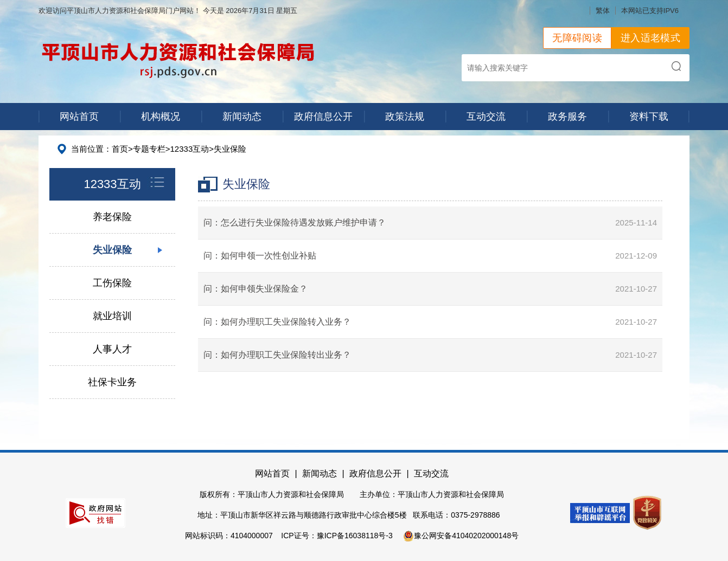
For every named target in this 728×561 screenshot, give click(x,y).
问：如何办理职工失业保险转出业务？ (277, 355)
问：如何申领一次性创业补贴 (260, 256)
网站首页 (79, 117)
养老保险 (112, 217)
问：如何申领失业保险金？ (256, 289)
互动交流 (486, 117)
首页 (120, 149)
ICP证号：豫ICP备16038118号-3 (337, 536)
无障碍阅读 (577, 38)
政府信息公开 (323, 117)
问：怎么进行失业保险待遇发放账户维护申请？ (295, 223)
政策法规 (405, 117)
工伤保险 (112, 283)
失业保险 (230, 149)
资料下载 (649, 117)
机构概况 (161, 117)
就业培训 (112, 316)
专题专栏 (149, 149)
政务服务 (567, 117)
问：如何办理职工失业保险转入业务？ (277, 322)
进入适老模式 (650, 38)
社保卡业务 (112, 382)
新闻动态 (242, 117)
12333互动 (190, 149)
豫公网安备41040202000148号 (461, 536)
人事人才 (112, 349)
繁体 (603, 11)
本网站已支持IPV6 (650, 11)
